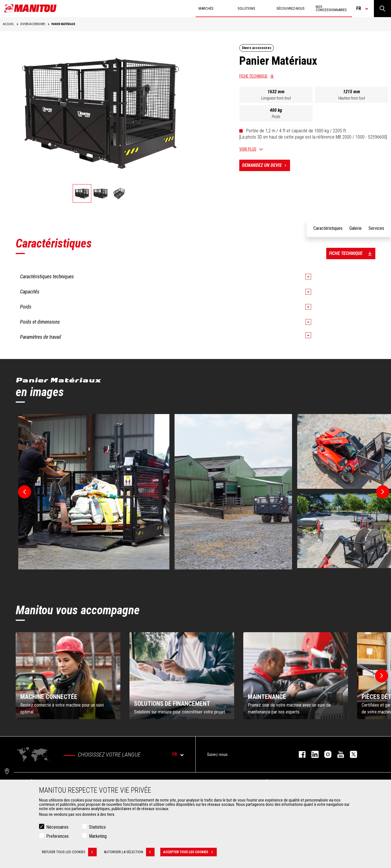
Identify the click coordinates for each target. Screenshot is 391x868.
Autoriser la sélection (129, 852)
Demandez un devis (266, 165)
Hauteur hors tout (352, 98)
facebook (299, 754)
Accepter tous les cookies (190, 852)
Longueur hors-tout (276, 98)
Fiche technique (253, 76)
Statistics (97, 827)
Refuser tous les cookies (69, 852)
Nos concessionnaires (331, 8)
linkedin (312, 754)
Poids (276, 117)
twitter (351, 754)
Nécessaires (57, 827)
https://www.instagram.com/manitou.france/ (325, 754)
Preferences (57, 836)
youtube (338, 754)
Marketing (98, 836)
